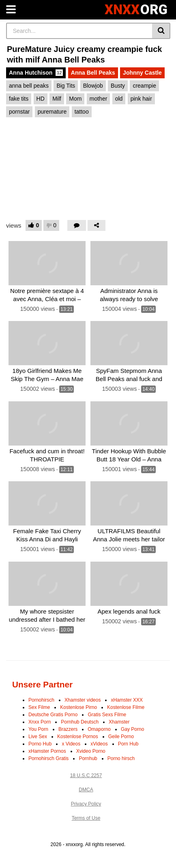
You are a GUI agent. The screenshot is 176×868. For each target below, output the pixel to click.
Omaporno (99, 729)
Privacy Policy (86, 804)
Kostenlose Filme (126, 707)
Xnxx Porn (40, 722)
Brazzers (68, 729)
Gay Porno (132, 729)
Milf (57, 99)
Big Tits (66, 86)
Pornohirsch (41, 700)
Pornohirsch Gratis (48, 758)
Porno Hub (40, 744)
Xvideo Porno (91, 751)
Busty (118, 86)
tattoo (82, 112)
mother (99, 99)
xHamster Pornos (47, 751)
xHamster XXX (127, 700)
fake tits (19, 99)
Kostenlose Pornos (78, 737)
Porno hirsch (121, 758)
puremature (52, 112)
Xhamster (119, 722)
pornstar (19, 112)
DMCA (86, 790)
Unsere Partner (42, 684)
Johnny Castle (142, 73)
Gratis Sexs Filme (107, 715)
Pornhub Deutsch (80, 722)
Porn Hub (128, 744)
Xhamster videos (83, 700)
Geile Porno (121, 737)
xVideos (99, 744)
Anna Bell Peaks (93, 73)
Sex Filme (39, 707)
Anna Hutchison (36, 73)
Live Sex (38, 737)
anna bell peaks (29, 86)
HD (41, 99)
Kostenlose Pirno (78, 707)
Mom (75, 99)
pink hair (141, 99)
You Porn (38, 729)
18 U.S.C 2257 (86, 775)
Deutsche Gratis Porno (53, 715)
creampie (144, 86)
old (119, 99)
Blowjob (93, 86)
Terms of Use (86, 818)
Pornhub (88, 758)
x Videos (71, 744)
